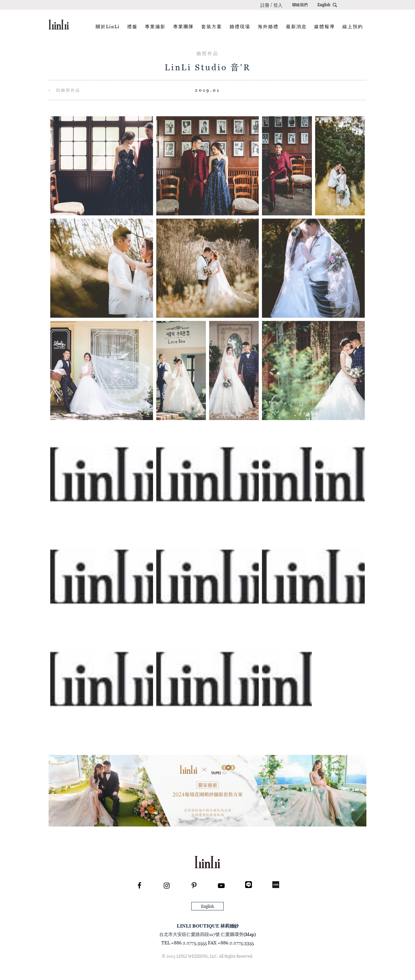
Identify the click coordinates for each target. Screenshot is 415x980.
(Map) (250, 934)
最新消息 (296, 26)
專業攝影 (155, 26)
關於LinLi (108, 26)
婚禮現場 (240, 26)
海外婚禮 (268, 26)
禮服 (132, 26)
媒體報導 (325, 26)
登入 (278, 5)
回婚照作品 (65, 90)
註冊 (265, 5)
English (324, 5)
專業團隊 (184, 26)
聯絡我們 (300, 5)
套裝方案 (212, 26)
